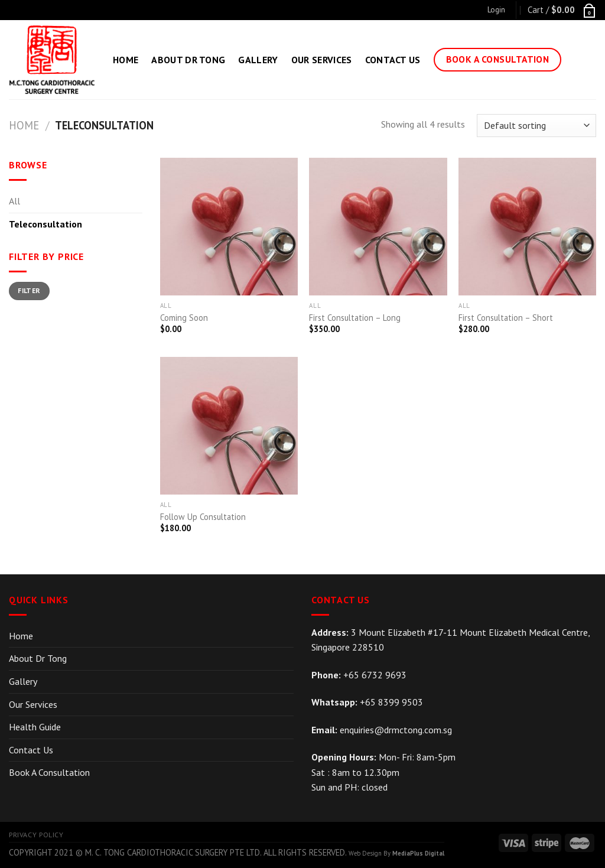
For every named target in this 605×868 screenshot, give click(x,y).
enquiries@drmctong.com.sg (396, 730)
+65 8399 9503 (391, 702)
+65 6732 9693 (375, 675)
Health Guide (35, 727)
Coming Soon (184, 318)
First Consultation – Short (506, 318)
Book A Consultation (49, 772)
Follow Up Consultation (203, 517)
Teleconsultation (45, 224)
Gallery (258, 60)
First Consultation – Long (355, 318)
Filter (29, 290)
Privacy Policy (36, 835)
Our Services (322, 60)
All (14, 201)
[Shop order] (536, 126)
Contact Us (393, 60)
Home (126, 60)
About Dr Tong (188, 60)
